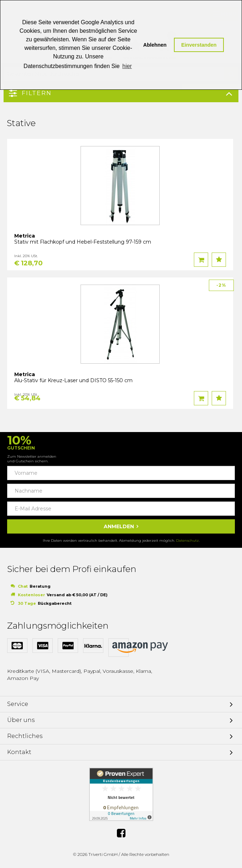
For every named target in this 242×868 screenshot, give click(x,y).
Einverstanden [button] (199, 45)
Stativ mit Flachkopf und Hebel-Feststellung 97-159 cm (83, 242)
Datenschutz (187, 540)
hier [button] (127, 66)
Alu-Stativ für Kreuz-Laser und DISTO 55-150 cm (73, 380)
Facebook (121, 833)
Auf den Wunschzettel (219, 260)
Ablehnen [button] (155, 45)
